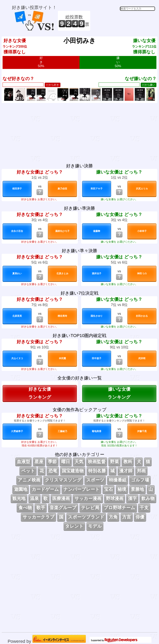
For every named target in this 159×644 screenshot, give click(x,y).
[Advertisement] (123, 21)
